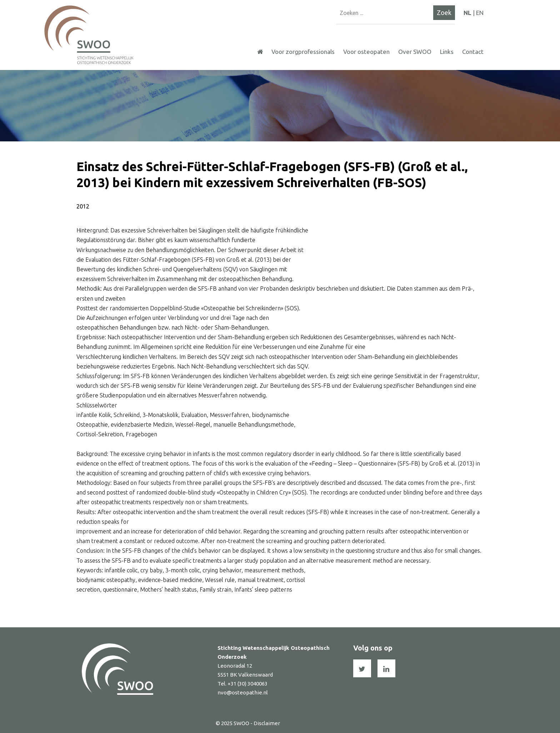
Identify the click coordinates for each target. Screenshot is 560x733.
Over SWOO (415, 52)
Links (447, 52)
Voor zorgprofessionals (303, 52)
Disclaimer (267, 723)
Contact (473, 52)
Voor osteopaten (366, 52)
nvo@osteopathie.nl (243, 692)
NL (467, 13)
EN (480, 13)
